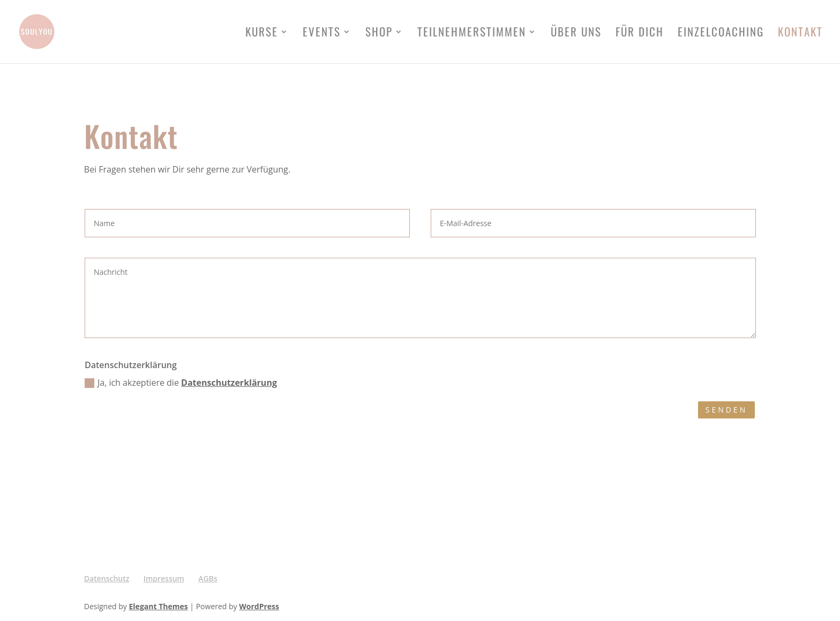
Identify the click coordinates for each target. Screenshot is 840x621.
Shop (379, 34)
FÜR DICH (640, 34)
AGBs (208, 578)
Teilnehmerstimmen (472, 34)
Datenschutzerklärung (229, 383)
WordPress (259, 606)
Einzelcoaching (721, 34)
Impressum (164, 578)
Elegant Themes (159, 606)
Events (322, 34)
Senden (726, 410)
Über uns (576, 34)
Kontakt (800, 34)
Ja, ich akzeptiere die (181, 383)
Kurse (262, 34)
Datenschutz (107, 578)
